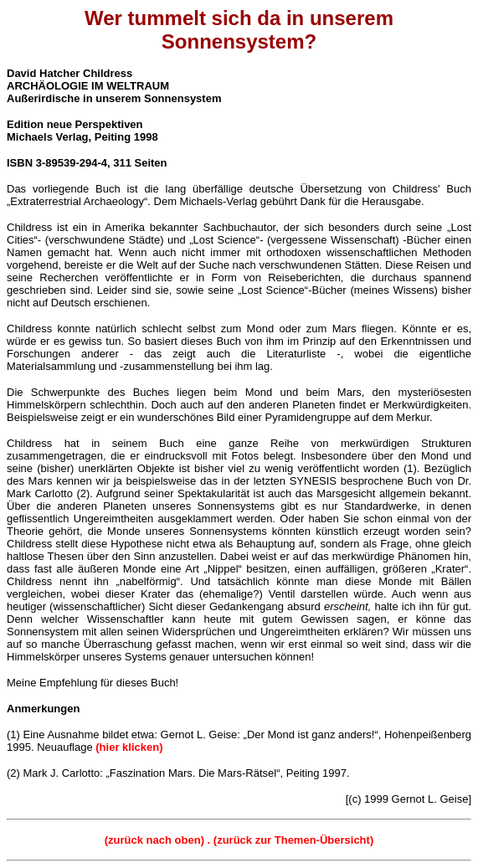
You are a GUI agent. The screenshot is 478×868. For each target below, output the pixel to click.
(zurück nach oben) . (159, 840)
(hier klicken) (129, 747)
